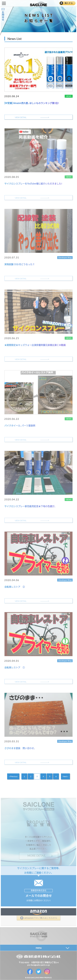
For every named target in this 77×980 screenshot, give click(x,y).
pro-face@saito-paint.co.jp (38, 965)
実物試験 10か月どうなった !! (19, 264)
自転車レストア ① (15, 667)
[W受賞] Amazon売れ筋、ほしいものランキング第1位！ (32, 103)
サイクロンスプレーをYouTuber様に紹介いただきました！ (33, 184)
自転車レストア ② (15, 587)
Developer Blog (65, 257)
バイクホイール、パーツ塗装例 (20, 425)
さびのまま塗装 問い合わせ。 (20, 748)
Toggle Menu (4, 3)
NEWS (69, 96)
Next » (65, 776)
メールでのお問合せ (39, 896)
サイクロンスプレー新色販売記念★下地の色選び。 (30, 506)
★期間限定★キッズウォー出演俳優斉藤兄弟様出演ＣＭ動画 (35, 345)
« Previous (13, 776)
